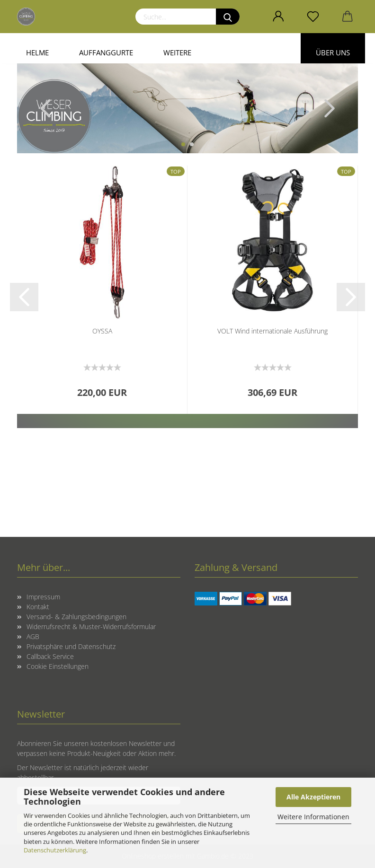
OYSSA (102, 331)
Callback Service (50, 656)
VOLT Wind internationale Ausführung (272, 331)
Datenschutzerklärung (55, 850)
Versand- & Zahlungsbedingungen (76, 617)
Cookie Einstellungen (58, 666)
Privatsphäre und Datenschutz (71, 646)
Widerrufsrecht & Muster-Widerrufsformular (91, 627)
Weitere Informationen (313, 817)
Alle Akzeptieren (313, 797)
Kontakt (38, 607)
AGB (33, 636)
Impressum (43, 597)
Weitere (177, 53)
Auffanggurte (106, 53)
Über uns (333, 53)
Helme (37, 53)
